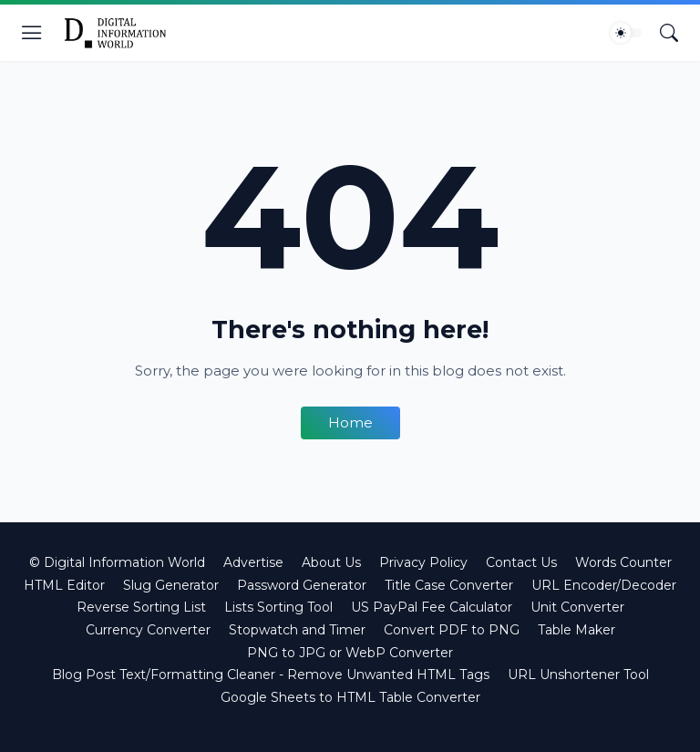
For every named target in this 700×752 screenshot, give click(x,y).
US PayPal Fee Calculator (432, 607)
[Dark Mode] (626, 33)
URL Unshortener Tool (578, 675)
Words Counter (623, 562)
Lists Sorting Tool (278, 607)
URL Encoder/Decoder (604, 585)
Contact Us (521, 562)
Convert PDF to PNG (452, 630)
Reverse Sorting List (141, 607)
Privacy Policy (423, 562)
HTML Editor (64, 585)
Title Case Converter (449, 585)
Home (350, 422)
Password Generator (302, 585)
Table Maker (576, 630)
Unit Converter (577, 607)
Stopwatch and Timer (297, 630)
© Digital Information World (117, 562)
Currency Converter (148, 630)
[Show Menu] (32, 33)
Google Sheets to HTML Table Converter (350, 697)
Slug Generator (171, 585)
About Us (331, 562)
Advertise (253, 562)
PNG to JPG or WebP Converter (350, 653)
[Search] (669, 33)
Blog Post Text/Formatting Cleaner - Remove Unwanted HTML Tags (271, 675)
